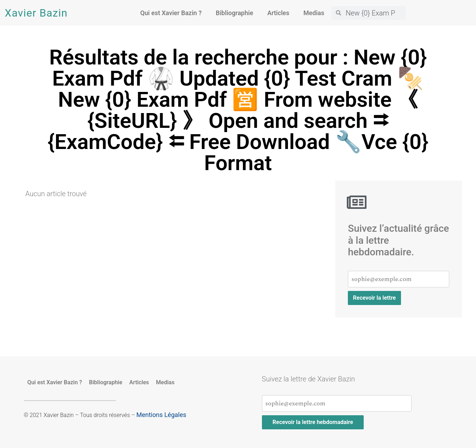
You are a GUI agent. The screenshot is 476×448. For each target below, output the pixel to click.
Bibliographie (234, 13)
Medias (314, 13)
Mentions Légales (161, 415)
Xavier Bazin (36, 13)
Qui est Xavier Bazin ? (171, 13)
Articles (278, 13)
